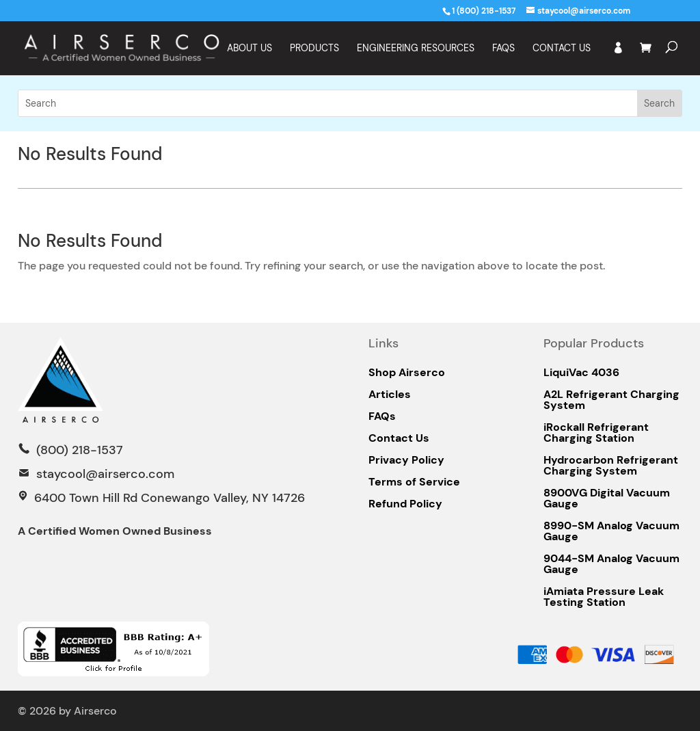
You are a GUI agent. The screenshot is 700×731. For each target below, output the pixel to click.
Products (314, 49)
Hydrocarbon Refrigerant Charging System (611, 466)
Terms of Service (414, 482)
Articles (390, 395)
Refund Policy (405, 504)
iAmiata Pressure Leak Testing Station (604, 597)
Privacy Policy (406, 460)
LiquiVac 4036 (581, 373)
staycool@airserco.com (105, 474)
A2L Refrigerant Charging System (611, 400)
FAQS (503, 49)
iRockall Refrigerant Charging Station (596, 433)
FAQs (382, 416)
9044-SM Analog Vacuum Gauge (611, 564)
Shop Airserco (407, 373)
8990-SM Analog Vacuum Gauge (611, 531)
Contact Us (562, 49)
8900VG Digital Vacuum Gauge (607, 499)
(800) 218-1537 (78, 450)
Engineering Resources (416, 49)
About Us (250, 49)
